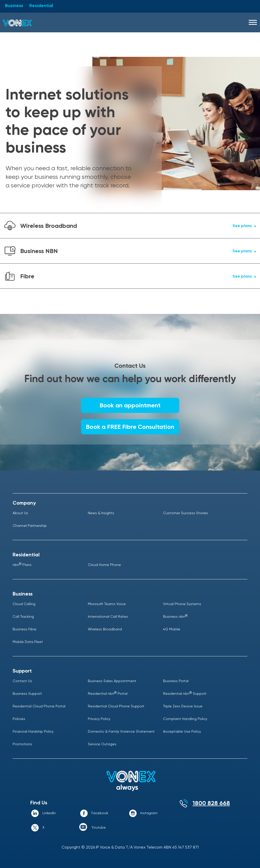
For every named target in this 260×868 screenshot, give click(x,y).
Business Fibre (24, 629)
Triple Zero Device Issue (183, 706)
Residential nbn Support (185, 693)
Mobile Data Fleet (28, 642)
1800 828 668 (211, 803)
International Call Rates (108, 616)
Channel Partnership (30, 526)
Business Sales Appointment (112, 681)
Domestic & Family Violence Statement (121, 731)
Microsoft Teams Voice (107, 604)
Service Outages (102, 744)
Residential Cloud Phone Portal (39, 706)
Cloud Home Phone (104, 565)
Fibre (139, 276)
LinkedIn (49, 813)
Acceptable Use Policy (182, 731)
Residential (41, 6)
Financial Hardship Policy (33, 731)
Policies (19, 719)
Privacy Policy (99, 719)
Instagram (149, 813)
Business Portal (176, 681)
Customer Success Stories (186, 513)
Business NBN (139, 251)
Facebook (100, 813)
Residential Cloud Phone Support (116, 706)
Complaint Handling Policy (185, 719)
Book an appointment (130, 405)
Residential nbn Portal (108, 693)
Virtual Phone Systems (182, 604)
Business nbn (175, 616)
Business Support (27, 693)
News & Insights (101, 513)
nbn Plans (22, 565)
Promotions (22, 744)
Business (14, 6)
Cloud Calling (24, 604)
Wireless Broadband (139, 226)
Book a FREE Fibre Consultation (130, 427)
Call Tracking (23, 616)
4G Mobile (172, 629)
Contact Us (22, 681)
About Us (20, 513)
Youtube (99, 827)
